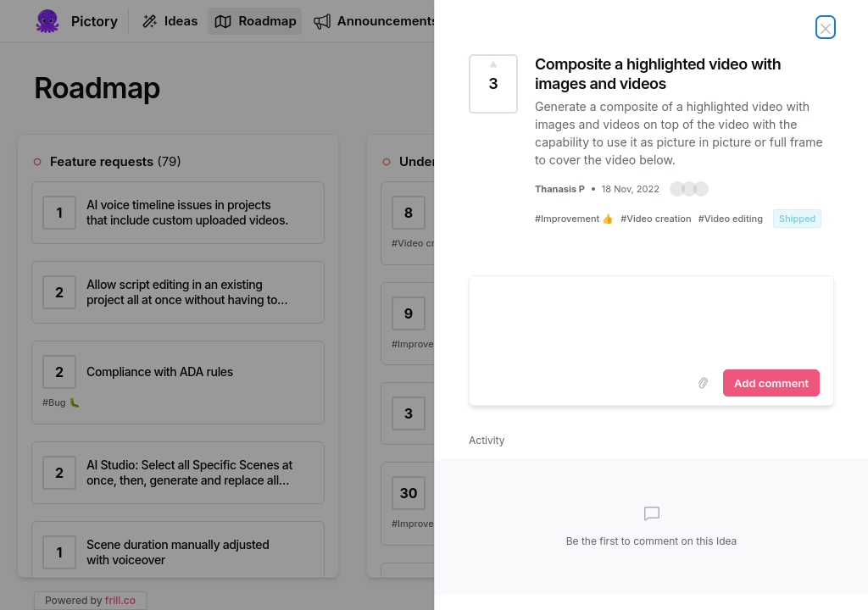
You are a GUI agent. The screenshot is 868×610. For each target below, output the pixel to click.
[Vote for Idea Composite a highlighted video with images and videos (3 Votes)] (493, 84)
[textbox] (651, 319)
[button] (689, 189)
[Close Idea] (826, 27)
